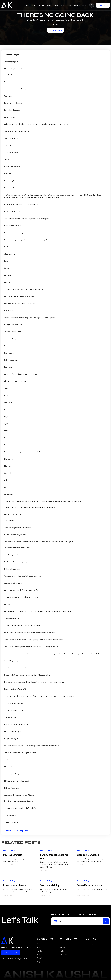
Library (68, 5)
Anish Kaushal (7, 958)
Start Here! (41, 5)
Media (84, 5)
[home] (7, 5)
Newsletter (77, 5)
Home (27, 5)
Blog (62, 5)
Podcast (56, 5)
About (33, 5)
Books (49, 5)
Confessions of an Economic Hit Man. (27, 204)
